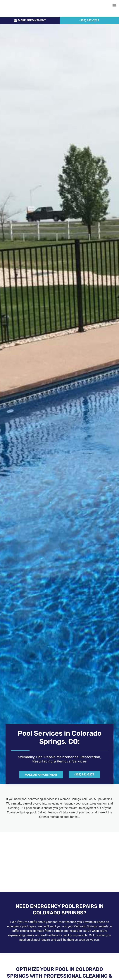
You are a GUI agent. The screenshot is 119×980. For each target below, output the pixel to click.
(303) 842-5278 (89, 20)
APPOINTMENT (30, 21)
